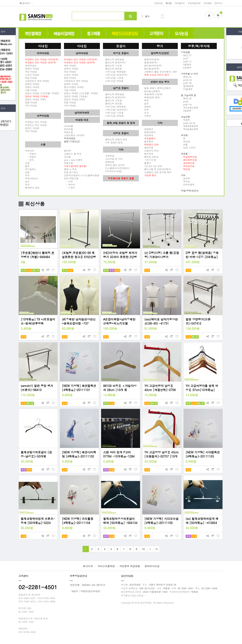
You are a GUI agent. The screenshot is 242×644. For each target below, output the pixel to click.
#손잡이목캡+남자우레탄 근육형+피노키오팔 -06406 (119, 321)
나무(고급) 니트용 (113, 78)
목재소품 (68, 132)
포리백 (185, 178)
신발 (27, 163)
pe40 (185, 101)
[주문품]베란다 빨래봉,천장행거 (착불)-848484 (38, 255)
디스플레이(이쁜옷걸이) (116, 168)
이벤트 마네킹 (32, 87)
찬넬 (27, 172)
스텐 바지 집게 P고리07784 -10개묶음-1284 (119, 454)
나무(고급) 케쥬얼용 (114, 72)
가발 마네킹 (31, 90)
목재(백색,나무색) (152, 94)
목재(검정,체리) (151, 97)
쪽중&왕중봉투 (190, 126)
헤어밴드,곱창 (32, 188)
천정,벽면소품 (71, 178)
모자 (27, 184)
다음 (150, 549)
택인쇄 (185, 141)
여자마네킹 (43, 53)
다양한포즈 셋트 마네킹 (37, 81)
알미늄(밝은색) (151, 69)
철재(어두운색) (151, 59)
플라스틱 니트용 (112, 65)
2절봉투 (186, 111)
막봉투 (185, 120)
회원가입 (159, 3)
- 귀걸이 (31, 154)
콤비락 (67, 151)
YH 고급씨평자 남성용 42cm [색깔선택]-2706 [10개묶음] (160, 388)
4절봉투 (186, 64)
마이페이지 (180, 3)
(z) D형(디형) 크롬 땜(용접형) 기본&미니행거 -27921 (162, 255)
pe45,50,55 (188, 123)
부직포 (185, 181)
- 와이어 (70, 184)
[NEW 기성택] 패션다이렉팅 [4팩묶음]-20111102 (79, 454)
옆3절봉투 (187, 86)
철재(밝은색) (150, 62)
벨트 (27, 166)
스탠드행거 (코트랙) (74, 135)
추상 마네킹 (31, 72)
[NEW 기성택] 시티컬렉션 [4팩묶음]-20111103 (203, 454)
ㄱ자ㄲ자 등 (149, 160)
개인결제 (208, 3)
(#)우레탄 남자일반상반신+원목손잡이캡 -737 (79, 321)
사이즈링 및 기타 (113, 159)
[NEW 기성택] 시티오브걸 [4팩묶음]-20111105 (161, 521)
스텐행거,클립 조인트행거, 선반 (159, 72)
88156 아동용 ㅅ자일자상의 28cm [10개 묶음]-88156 (120, 388)
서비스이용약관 (106, 566)
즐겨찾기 (25, 3)
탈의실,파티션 (150, 157)
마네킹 (43, 46)
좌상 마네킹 (31, 78)
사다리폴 (68, 126)
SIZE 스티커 (188, 148)
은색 (145, 110)
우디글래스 (31, 169)
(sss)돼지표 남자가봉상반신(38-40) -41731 (161, 321)
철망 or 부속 (70, 169)
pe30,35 (186, 80)
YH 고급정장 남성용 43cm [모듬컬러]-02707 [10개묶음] (162, 454)
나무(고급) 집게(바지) (115, 75)
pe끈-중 (186, 83)
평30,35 (186, 77)
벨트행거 (148, 141)
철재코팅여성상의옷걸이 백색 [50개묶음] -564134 (120, 521)
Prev (162, 15)
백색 (145, 100)
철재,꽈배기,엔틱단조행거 (156, 88)
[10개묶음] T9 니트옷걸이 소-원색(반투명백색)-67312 (38, 321)
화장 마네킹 (70, 65)
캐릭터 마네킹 (32, 69)
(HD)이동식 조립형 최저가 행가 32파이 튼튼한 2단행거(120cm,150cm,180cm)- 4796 (120, 255)
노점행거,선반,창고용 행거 (157, 172)
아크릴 (67, 157)
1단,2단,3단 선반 (152, 166)
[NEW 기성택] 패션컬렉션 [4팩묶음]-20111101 (79, 388)
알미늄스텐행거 (151, 91)
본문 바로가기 (0, 0)
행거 (147, 16)
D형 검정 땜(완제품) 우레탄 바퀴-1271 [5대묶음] (202, 255)
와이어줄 (68, 129)
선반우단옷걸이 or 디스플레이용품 (82, 175)
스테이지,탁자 (150, 151)
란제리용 (109, 162)
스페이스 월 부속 (73, 154)
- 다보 (68, 181)
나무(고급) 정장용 (113, 81)
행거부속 (148, 154)
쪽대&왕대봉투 (190, 129)
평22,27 (186, 55)
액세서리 (30, 151)
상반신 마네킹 (32, 128)
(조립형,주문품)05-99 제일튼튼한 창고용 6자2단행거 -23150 (79, 255)
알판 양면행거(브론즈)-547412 (198, 321)
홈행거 (146, 163)
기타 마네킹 (31, 105)
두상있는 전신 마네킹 (36, 125)
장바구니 (218, 3)
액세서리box (31, 178)
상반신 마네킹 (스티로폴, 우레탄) (42, 93)
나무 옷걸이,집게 (113, 142)
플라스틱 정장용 (112, 69)
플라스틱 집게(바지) (114, 62)
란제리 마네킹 (32, 84)
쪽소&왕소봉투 (190, 108)
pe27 (185, 58)
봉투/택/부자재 (199, 46)
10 (143, 549)
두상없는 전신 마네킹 (36, 122)
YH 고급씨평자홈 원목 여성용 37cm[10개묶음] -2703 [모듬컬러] (202, 388)
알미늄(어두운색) (152, 65)
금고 (27, 181)
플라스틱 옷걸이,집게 (115, 139)
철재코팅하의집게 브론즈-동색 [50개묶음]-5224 (38, 521)
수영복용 (109, 156)
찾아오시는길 (152, 566)
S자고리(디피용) (112, 171)
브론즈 (146, 116)
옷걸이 (121, 46)
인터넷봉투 (188, 184)
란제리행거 (149, 132)
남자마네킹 (82, 53)
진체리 (146, 106)
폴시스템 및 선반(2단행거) (157, 169)
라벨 (184, 144)
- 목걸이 (31, 157)
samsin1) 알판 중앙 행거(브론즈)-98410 (37, 388)
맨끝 (156, 549)
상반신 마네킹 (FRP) (36, 99)
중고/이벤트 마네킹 (74, 87)
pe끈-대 (186, 104)
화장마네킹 (31, 65)
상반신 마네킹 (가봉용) (76, 96)
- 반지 (29, 160)
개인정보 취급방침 (130, 566)
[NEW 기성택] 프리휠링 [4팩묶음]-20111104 (78, 521)
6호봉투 (186, 67)
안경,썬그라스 (71, 172)
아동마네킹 (43, 116)
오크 (145, 113)
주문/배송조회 (194, 3)
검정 (145, 103)
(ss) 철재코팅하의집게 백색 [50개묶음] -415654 (202, 521)
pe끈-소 (186, 61)
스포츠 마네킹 (32, 75)
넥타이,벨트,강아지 (114, 165)
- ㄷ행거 (70, 188)
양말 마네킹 (31, 102)
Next (162, 18)
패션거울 (148, 148)
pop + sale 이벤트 (73, 160)
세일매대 (148, 135)
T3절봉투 (187, 89)
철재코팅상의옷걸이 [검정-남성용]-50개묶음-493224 (36, 454)
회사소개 (88, 566)
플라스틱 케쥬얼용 (114, 59)
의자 (27, 175)
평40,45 (186, 98)
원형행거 (148, 129)
